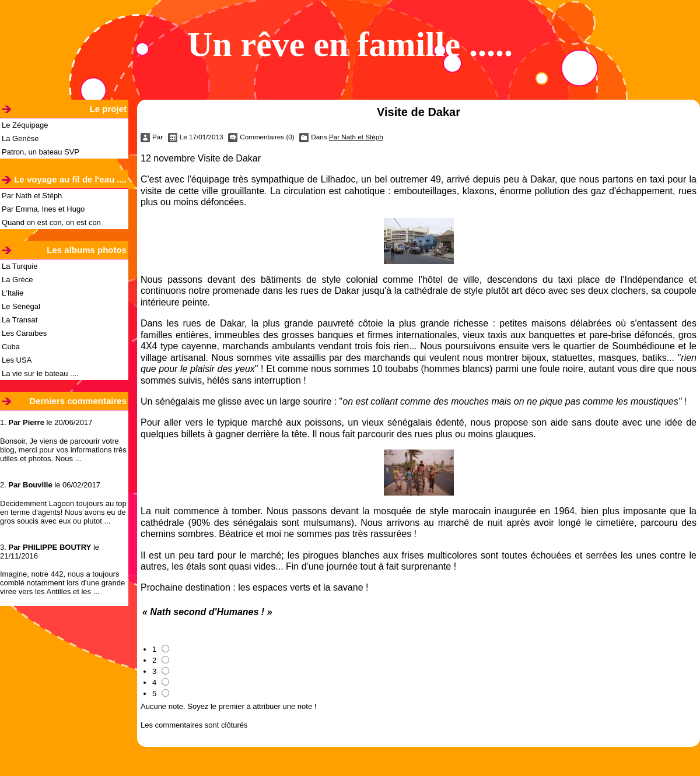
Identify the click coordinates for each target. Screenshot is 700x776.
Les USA (17, 360)
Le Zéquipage (25, 125)
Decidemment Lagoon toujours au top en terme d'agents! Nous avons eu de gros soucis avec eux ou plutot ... (63, 512)
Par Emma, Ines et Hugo (43, 209)
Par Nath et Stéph (32, 196)
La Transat (20, 320)
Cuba (11, 347)
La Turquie (20, 266)
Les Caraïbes (24, 333)
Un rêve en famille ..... (350, 44)
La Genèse (20, 138)
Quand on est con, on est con (51, 222)
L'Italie (13, 293)
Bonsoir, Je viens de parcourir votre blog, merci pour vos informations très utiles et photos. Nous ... (63, 450)
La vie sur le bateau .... (40, 373)
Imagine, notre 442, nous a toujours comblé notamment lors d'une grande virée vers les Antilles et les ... (62, 583)
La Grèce (17, 280)
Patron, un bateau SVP (41, 152)
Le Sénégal (21, 306)
